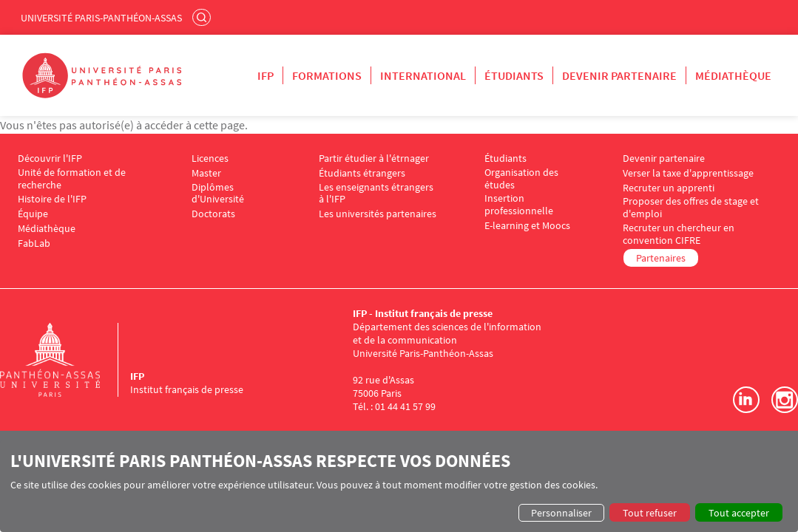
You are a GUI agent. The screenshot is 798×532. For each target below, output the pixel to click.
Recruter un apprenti (669, 188)
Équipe (33, 214)
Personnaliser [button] (561, 513)
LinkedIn (746, 400)
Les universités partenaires (378, 214)
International (423, 75)
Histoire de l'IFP (52, 199)
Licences (210, 158)
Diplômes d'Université (218, 194)
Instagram (785, 400)
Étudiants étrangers (362, 173)
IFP (266, 75)
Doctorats (213, 214)
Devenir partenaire (619, 75)
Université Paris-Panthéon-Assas (101, 18)
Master (206, 173)
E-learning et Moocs (527, 226)
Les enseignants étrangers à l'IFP (376, 194)
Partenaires (661, 258)
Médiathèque (733, 75)
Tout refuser (650, 513)
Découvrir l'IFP (50, 158)
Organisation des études (521, 179)
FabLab (34, 243)
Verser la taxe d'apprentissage (688, 173)
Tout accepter (739, 513)
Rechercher (203, 17)
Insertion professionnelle (519, 205)
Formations (327, 75)
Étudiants (514, 75)
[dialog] (399, 486)
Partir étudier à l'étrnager (374, 158)
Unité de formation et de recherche (72, 179)
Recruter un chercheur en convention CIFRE (679, 234)
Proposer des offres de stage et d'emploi (691, 208)
